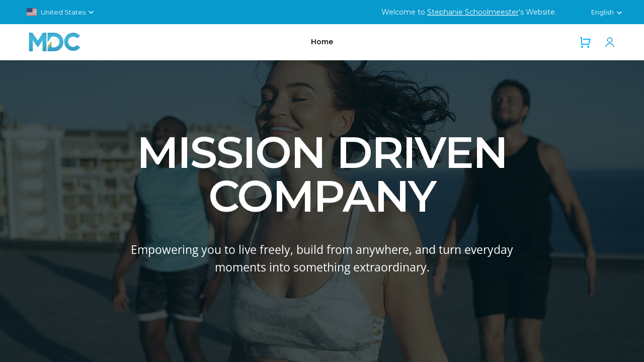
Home (322, 42)
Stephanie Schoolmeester (473, 12)
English (602, 12)
